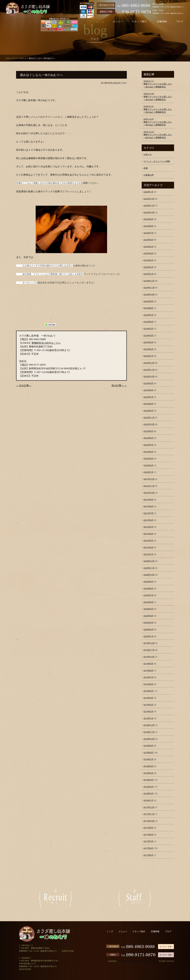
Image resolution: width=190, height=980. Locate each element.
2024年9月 (148, 301)
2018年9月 (148, 746)
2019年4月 (148, 698)
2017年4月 (148, 855)
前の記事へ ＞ (119, 385)
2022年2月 (148, 465)
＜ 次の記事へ (24, 385)
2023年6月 (148, 404)
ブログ (14, 58)
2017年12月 (149, 807)
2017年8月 (148, 834)
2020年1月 (148, 636)
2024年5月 (148, 329)
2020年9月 (148, 581)
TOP (7, 58)
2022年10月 (149, 424)
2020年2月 (148, 629)
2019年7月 (148, 677)
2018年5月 (148, 773)
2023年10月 (149, 376)
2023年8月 (148, 390)
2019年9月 (148, 664)
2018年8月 (148, 752)
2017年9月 (148, 828)
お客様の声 (149, 175)
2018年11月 (149, 732)
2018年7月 (148, 759)
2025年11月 (149, 205)
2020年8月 (148, 588)
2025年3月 (148, 260)
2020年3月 (148, 622)
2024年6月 (148, 322)
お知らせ (23, 58)
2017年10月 (149, 821)
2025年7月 (148, 233)
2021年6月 (148, 520)
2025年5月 (148, 246)
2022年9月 (148, 431)
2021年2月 (148, 547)
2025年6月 (148, 240)
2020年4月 (148, 616)
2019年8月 (148, 670)
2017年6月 (148, 848)
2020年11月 (149, 568)
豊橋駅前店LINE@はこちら (46, 343)
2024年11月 (149, 287)
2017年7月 (148, 841)
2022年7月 (148, 445)
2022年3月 (148, 458)
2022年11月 (149, 417)
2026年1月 (148, 192)
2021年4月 (148, 534)
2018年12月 (149, 725)
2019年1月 (148, 718)
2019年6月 (148, 684)
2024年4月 (148, 335)
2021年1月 (148, 554)
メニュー (123, 931)
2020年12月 (149, 561)
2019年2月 (148, 711)
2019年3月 (148, 705)
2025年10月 (149, 212)
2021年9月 (148, 499)
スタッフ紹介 (139, 931)
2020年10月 (149, 575)
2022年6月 (148, 452)
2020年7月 (148, 595)
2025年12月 (149, 199)
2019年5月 (148, 691)
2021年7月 (148, 513)
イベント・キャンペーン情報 (157, 161)
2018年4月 (148, 780)
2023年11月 (149, 370)
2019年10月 (149, 657)
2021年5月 (148, 527)
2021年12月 (149, 479)
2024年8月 (148, 308)
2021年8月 (148, 506)
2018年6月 (148, 766)
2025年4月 (148, 253)
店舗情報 (155, 931)
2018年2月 (148, 793)
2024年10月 (149, 294)
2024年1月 (148, 356)
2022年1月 (148, 472)
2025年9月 (148, 219)
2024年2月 (148, 349)
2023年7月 (148, 397)
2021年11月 (149, 486)
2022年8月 (148, 438)
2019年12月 (149, 643)
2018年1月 (148, 800)
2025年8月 (148, 226)
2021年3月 (148, 540)
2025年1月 (148, 274)
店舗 (146, 168)
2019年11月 (149, 650)
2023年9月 (148, 383)
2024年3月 (148, 342)
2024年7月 (148, 315)
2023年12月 (149, 363)
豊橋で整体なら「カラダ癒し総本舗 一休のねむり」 (138, 961)
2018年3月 (148, 787)
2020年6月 (148, 602)
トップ (110, 931)
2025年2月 (148, 267)
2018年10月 (149, 739)
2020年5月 (148, 609)
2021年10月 (149, 493)
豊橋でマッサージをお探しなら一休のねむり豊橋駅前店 (158, 84)
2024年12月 (149, 281)
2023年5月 (148, 411)
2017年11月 (149, 814)
